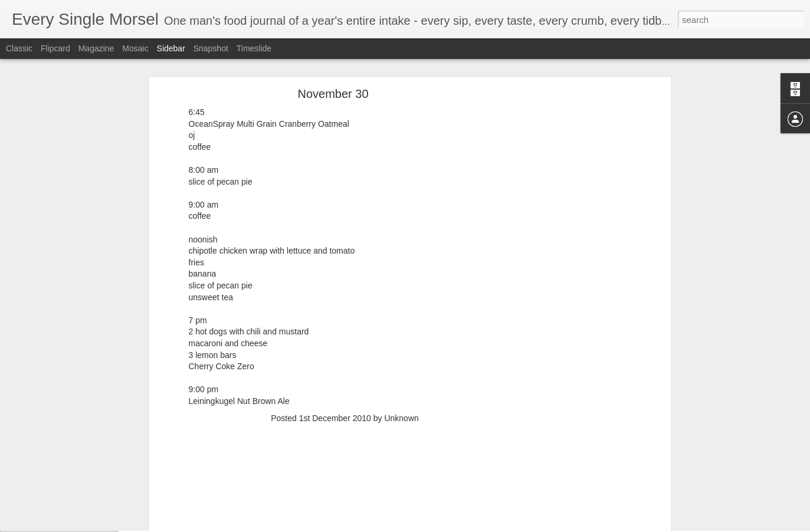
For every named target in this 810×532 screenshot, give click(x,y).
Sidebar (171, 48)
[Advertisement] (345, 391)
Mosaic (135, 48)
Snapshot (211, 48)
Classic (19, 48)
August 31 (45, 523)
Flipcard (55, 48)
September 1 (49, 497)
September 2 (49, 470)
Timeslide (254, 48)
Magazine (96, 48)
